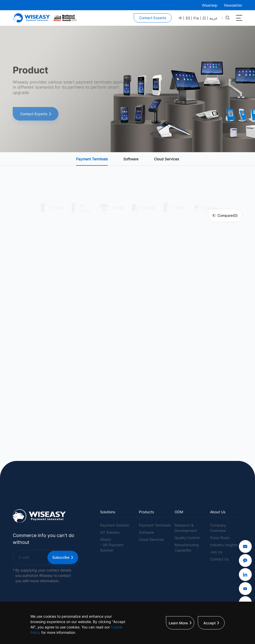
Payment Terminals (92, 159)
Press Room (220, 538)
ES (188, 18)
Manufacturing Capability (187, 547)
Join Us (216, 552)
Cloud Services (166, 159)
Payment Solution (115, 525)
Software (131, 159)
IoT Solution (110, 532)
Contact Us (219, 559)
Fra (196, 18)
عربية (213, 18)
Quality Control (187, 538)
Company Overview (218, 528)
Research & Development (186, 528)
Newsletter (233, 5)
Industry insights (224, 545)
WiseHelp (210, 5)
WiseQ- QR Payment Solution (112, 545)
